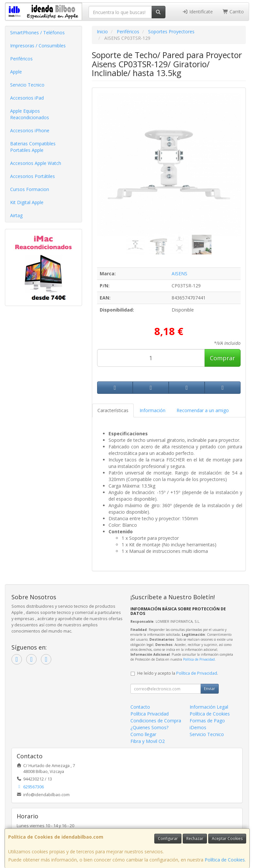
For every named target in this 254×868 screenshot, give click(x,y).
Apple (16, 72)
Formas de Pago (207, 721)
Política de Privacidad (199, 659)
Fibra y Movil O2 (148, 741)
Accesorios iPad (27, 98)
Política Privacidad (150, 714)
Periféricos (21, 59)
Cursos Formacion (30, 189)
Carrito (233, 12)
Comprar (222, 358)
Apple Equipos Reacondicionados (30, 114)
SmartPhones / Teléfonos (37, 32)
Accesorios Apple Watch (36, 163)
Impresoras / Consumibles (38, 46)
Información (152, 410)
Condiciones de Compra (156, 721)
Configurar (168, 838)
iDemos (198, 727)
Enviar (210, 689)
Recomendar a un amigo (203, 410)
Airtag (16, 215)
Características (113, 410)
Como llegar (143, 734)
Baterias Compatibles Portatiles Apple (33, 147)
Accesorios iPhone (30, 130)
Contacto (140, 707)
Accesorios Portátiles (33, 176)
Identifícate (197, 12)
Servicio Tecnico (27, 85)
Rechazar (195, 838)
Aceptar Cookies (227, 838)
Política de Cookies (225, 860)
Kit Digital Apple (27, 202)
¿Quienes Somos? (149, 727)
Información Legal (209, 707)
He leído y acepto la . (178, 673)
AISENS (179, 273)
